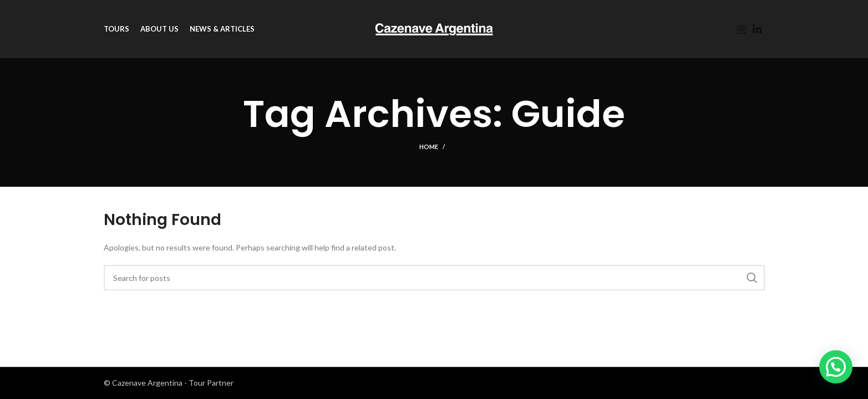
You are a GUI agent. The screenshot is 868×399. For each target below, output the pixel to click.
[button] (836, 367)
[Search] (434, 278)
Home (429, 147)
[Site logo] (434, 28)
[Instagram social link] (742, 29)
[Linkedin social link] (757, 29)
